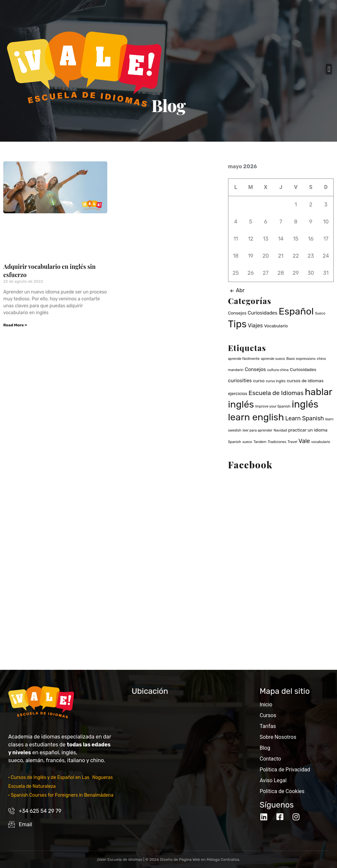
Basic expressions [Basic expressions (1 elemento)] (301, 359)
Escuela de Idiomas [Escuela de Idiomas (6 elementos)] (276, 393)
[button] (329, 69)
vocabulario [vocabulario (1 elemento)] (321, 442)
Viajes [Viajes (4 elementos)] (255, 326)
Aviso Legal (273, 780)
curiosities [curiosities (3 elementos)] (240, 381)
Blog (265, 748)
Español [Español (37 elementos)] (296, 311)
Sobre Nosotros (278, 737)
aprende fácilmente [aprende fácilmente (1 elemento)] (244, 359)
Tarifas (268, 726)
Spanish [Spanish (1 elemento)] (235, 442)
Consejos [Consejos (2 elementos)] (237, 313)
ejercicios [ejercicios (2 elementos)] (238, 394)
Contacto (270, 759)
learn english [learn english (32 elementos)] (256, 417)
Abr (236, 290)
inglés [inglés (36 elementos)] (305, 404)
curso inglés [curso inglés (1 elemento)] (276, 381)
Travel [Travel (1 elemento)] (292, 442)
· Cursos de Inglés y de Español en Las (49, 777)
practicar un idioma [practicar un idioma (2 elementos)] (308, 430)
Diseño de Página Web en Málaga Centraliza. (200, 859)
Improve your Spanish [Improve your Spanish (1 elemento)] (273, 406)
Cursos (268, 715)
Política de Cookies (282, 791)
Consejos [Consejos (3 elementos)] (255, 369)
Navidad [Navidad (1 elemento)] (280, 430)
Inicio (266, 704)
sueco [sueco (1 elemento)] (247, 442)
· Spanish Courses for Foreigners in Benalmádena (61, 795)
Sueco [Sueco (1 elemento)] (320, 313)
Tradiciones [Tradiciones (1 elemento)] (277, 442)
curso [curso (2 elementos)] (259, 381)
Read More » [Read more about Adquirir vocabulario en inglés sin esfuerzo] (15, 325)
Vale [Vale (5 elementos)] (304, 441)
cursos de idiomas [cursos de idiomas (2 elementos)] (305, 381)
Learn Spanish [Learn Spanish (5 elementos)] (305, 418)
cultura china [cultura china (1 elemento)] (278, 370)
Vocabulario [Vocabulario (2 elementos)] (276, 326)
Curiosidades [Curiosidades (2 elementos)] (303, 370)
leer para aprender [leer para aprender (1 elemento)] (258, 430)
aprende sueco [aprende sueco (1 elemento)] (273, 359)
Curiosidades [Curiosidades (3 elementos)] (263, 313)
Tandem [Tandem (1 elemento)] (260, 442)
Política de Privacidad (285, 770)
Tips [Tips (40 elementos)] (237, 324)
